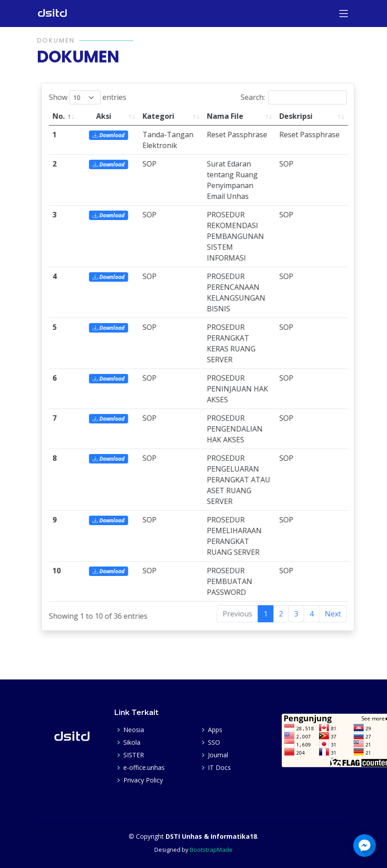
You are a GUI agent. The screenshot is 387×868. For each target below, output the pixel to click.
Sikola (132, 742)
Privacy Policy (143, 780)
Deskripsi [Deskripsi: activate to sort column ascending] (303, 116)
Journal (218, 755)
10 (64, 571)
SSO (214, 742)
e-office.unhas (144, 768)
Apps (215, 730)
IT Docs (219, 768)
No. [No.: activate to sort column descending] (66, 116)
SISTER (134, 755)
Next (340, 614)
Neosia (134, 730)
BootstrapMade (211, 850)
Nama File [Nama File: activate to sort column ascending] (232, 116)
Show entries (95, 97)
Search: (301, 97)
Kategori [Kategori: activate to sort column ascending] (166, 116)
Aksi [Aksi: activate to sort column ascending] (111, 116)
